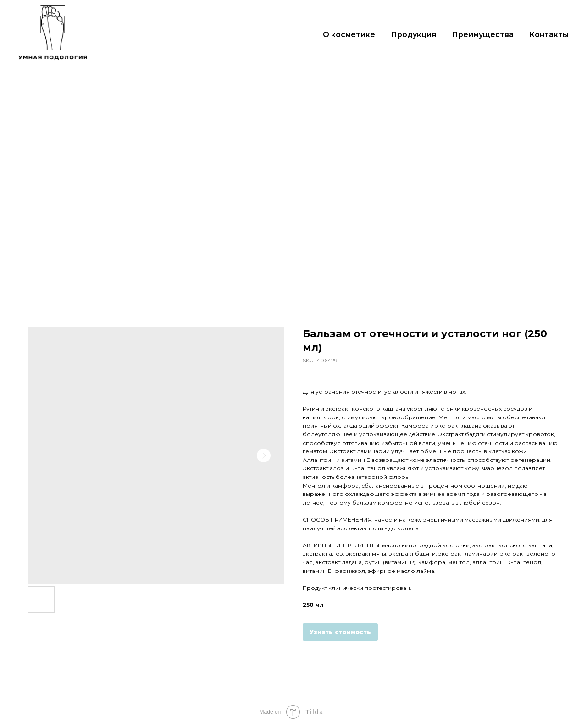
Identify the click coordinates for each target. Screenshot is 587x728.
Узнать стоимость (340, 632)
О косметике (349, 35)
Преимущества (483, 35)
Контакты (549, 35)
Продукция (413, 35)
